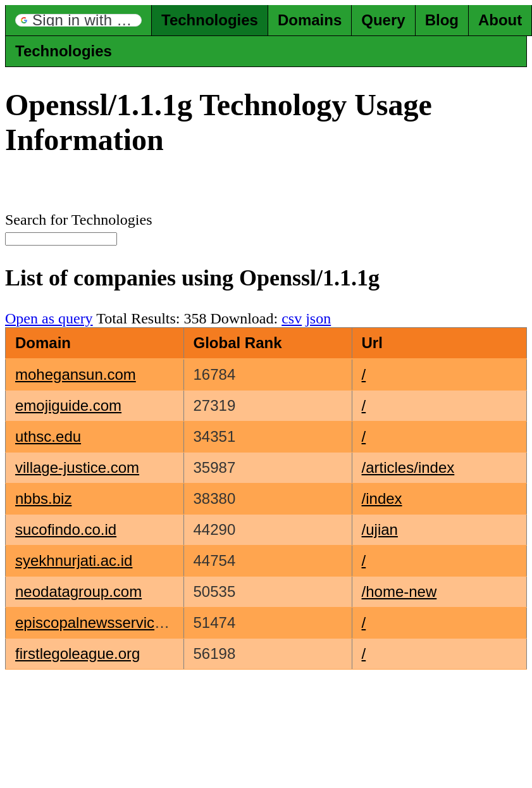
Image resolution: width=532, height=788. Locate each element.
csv (292, 318)
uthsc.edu (48, 436)
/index (382, 498)
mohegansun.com (76, 374)
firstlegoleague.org (77, 654)
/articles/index (408, 467)
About (500, 20)
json (318, 318)
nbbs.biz (43, 498)
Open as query (49, 318)
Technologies (210, 20)
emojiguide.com (68, 405)
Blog (442, 20)
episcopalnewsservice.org (102, 622)
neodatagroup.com (78, 591)
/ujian (380, 529)
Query (383, 20)
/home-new (399, 591)
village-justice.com (77, 467)
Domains (310, 20)
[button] (78, 20)
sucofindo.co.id (66, 529)
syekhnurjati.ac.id (74, 560)
